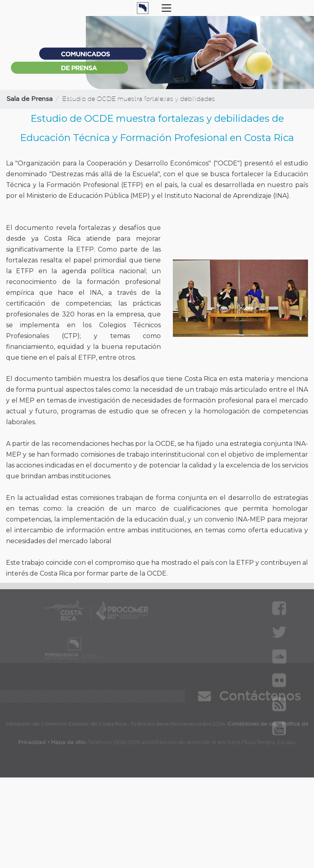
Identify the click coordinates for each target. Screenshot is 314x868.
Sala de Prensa (29, 99)
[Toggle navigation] (166, 8)
